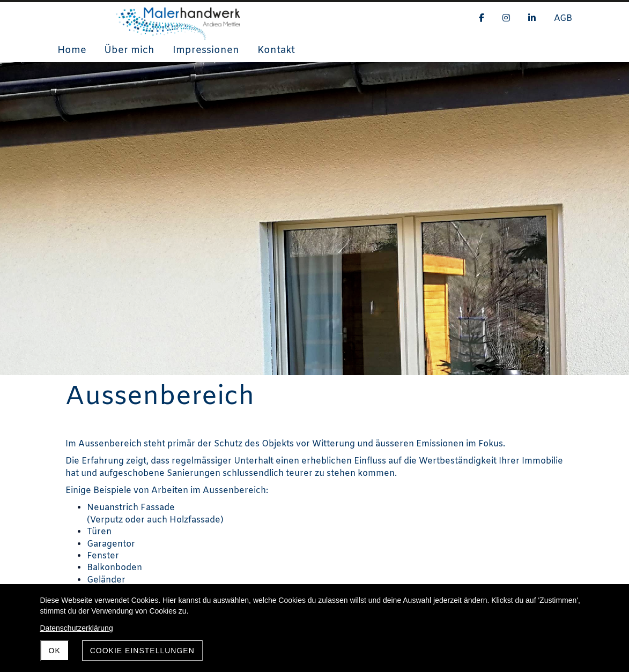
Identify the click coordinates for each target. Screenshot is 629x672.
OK (55, 651)
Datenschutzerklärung (77, 628)
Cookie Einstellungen (142, 651)
